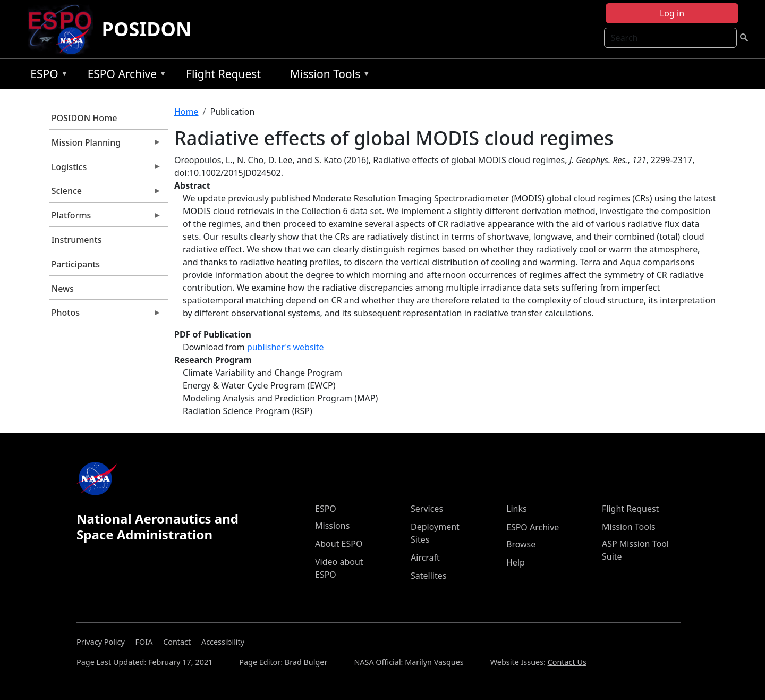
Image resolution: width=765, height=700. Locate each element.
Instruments (77, 240)
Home (186, 112)
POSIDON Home (84, 118)
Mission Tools (328, 76)
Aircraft (425, 558)
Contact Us (567, 662)
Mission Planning (105, 145)
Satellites (428, 576)
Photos (105, 315)
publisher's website (286, 347)
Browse (521, 544)
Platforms (105, 218)
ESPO (46, 76)
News (63, 289)
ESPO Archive (125, 76)
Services (427, 509)
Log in (672, 13)
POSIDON (147, 29)
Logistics (105, 170)
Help (516, 562)
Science (105, 193)
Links (517, 509)
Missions (332, 526)
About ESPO (339, 544)
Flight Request (223, 74)
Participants (76, 264)
